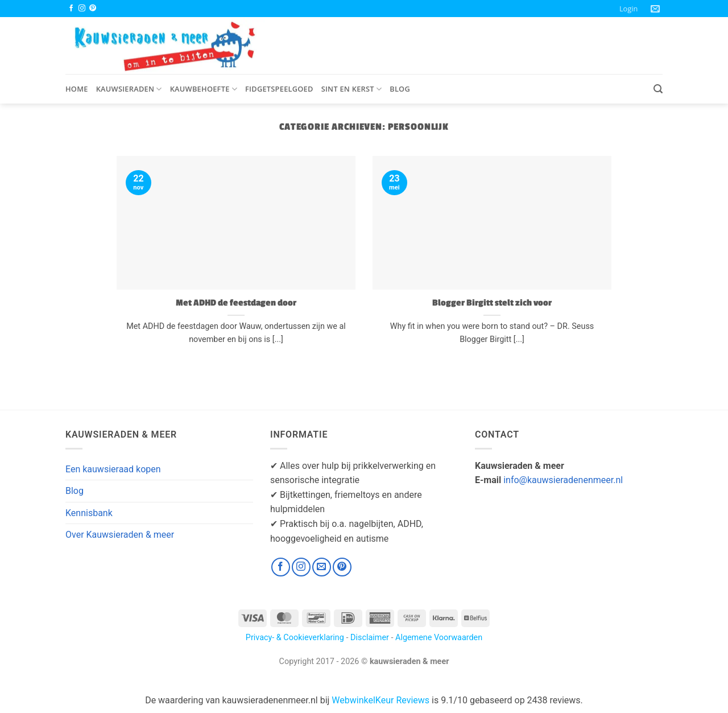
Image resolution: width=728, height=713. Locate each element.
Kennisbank (89, 513)
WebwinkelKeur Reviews (380, 700)
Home (77, 89)
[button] (628, 9)
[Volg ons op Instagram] (82, 9)
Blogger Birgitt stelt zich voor (492, 303)
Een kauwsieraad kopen (113, 469)
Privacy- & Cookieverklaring (295, 638)
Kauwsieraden (129, 89)
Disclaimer (370, 638)
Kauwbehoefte (204, 89)
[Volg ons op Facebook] (71, 9)
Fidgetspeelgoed (279, 89)
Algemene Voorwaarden (439, 638)
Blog (400, 89)
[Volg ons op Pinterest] (93, 9)
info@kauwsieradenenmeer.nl (563, 480)
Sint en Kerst (352, 89)
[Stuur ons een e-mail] (322, 567)
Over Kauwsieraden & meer (120, 535)
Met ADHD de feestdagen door (236, 303)
